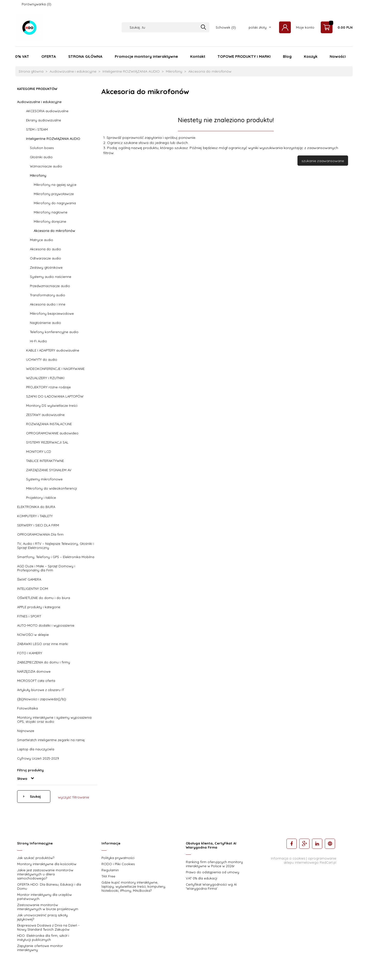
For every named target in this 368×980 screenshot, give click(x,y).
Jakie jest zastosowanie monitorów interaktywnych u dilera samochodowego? (45, 874)
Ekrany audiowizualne (44, 120)
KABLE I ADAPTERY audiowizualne (53, 350)
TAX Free (108, 876)
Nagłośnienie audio (45, 323)
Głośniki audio (41, 157)
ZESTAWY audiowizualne (45, 415)
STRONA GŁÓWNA (85, 56)
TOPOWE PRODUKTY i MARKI (244, 56)
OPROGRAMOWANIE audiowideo (52, 433)
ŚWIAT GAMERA (29, 579)
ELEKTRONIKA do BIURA (36, 507)
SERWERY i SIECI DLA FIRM (38, 525)
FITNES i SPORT (29, 616)
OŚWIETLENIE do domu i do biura (44, 598)
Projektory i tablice (41, 498)
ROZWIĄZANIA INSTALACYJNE (49, 424)
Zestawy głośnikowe (46, 267)
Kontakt (198, 56)
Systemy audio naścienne (51, 277)
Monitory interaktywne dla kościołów (47, 864)
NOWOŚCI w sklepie (33, 635)
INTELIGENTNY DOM (33, 589)
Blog (287, 56)
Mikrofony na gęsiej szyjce (55, 185)
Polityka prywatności (118, 858)
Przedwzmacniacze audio (50, 286)
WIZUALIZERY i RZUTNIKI (45, 378)
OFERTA (49, 56)
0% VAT (22, 56)
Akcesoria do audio (45, 249)
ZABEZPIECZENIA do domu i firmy (44, 662)
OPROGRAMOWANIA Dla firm (40, 534)
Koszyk (311, 56)
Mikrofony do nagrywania (55, 203)
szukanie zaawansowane (323, 161)
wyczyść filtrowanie (74, 797)
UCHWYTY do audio (42, 359)
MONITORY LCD (39, 452)
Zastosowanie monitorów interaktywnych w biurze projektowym (48, 907)
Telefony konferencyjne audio (54, 332)
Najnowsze (26, 731)
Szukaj (35, 796)
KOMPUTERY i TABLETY (35, 516)
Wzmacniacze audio (46, 166)
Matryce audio (42, 240)
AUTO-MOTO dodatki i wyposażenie (46, 625)
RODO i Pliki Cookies (118, 864)
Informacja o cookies (288, 858)
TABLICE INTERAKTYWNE (45, 461)
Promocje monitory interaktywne (146, 56)
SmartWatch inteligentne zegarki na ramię (51, 740)
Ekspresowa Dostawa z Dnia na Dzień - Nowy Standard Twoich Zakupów (48, 927)
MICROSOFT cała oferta (36, 681)
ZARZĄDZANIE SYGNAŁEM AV (49, 470)
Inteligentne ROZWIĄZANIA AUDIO (53, 139)
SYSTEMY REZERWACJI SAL (47, 442)
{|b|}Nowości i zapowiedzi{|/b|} (42, 699)
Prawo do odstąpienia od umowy (212, 872)
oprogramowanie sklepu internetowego (310, 860)
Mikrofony (38, 175)
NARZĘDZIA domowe (34, 671)
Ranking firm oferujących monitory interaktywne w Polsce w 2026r (214, 864)
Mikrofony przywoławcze (54, 194)
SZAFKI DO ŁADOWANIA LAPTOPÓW (55, 396)
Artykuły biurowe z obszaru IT (41, 690)
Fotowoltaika (27, 708)
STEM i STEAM (37, 129)
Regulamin (110, 870)
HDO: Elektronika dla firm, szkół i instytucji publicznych (43, 938)
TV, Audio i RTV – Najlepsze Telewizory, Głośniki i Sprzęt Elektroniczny (56, 546)
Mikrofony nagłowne (51, 212)
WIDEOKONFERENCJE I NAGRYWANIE (55, 369)
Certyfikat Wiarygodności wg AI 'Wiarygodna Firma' (211, 886)
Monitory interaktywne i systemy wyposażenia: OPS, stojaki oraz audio (55, 719)
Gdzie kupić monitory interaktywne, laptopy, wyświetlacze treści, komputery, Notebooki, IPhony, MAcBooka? (134, 886)
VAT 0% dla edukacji (202, 878)
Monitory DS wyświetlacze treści (52, 405)
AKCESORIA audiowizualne (47, 111)
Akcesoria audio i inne (48, 304)
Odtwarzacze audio (45, 258)
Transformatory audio (48, 295)
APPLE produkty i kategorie (39, 607)
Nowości (338, 56)
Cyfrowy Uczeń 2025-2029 (38, 758)
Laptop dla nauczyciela (36, 749)
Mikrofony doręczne (50, 221)
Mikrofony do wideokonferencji (51, 488)
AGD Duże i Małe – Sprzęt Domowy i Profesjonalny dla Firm (46, 568)
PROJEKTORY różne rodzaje (48, 387)
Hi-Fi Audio (38, 341)
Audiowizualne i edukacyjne (39, 102)
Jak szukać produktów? (36, 858)
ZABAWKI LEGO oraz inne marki (43, 644)
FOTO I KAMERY (30, 653)
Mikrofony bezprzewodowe (52, 313)
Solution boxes (42, 148)
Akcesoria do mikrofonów (54, 231)
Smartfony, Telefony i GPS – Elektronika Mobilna (56, 557)
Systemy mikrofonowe (44, 479)
